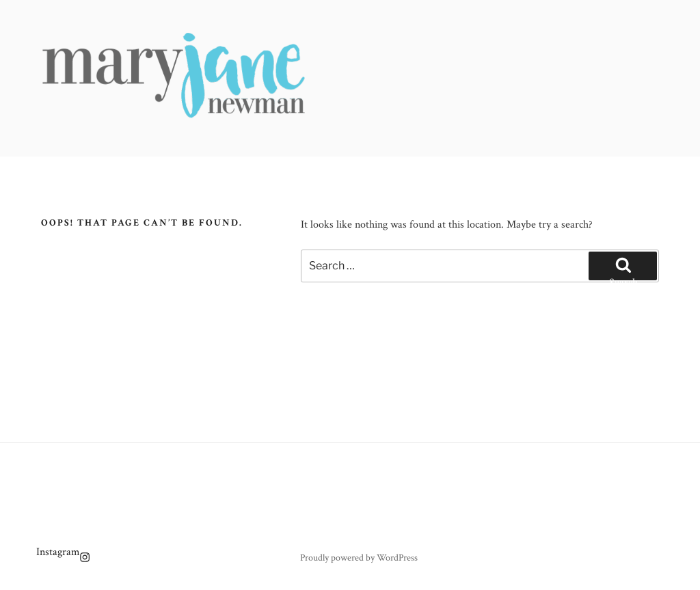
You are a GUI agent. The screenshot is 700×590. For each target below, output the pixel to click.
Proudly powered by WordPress (359, 558)
